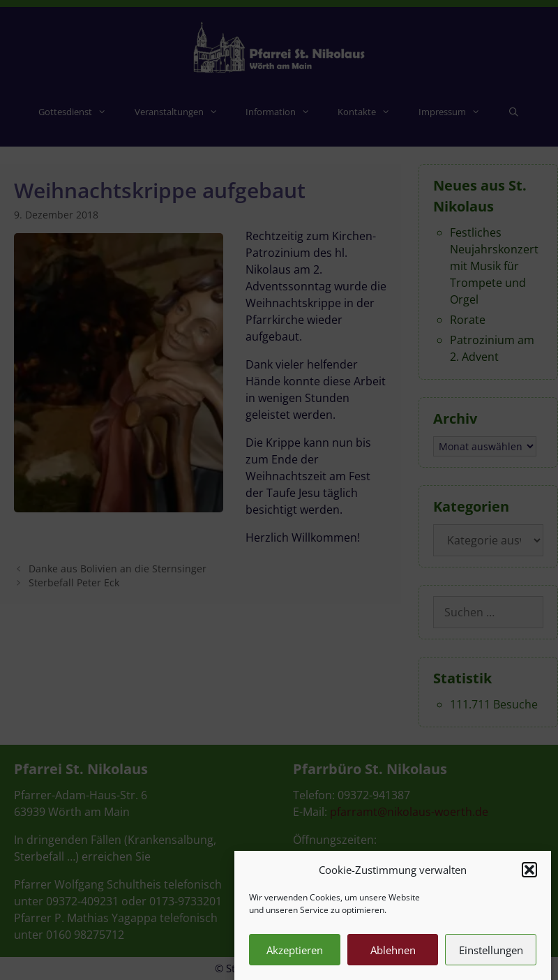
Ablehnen (393, 960)
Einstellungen (491, 960)
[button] (529, 880)
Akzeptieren (295, 960)
